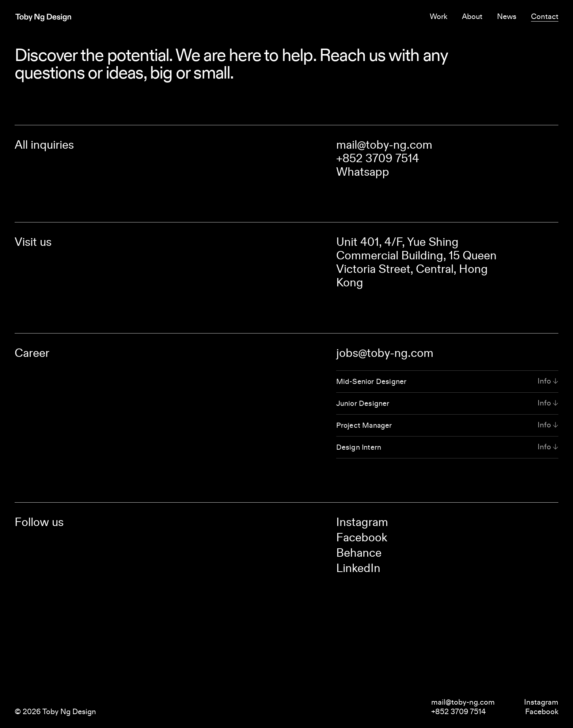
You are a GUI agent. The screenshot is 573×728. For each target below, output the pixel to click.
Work (439, 16)
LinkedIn (358, 568)
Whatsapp (363, 172)
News (507, 16)
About (472, 16)
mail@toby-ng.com (384, 145)
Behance (359, 553)
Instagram (362, 522)
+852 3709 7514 (378, 158)
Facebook (362, 537)
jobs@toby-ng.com (385, 353)
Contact (545, 16)
